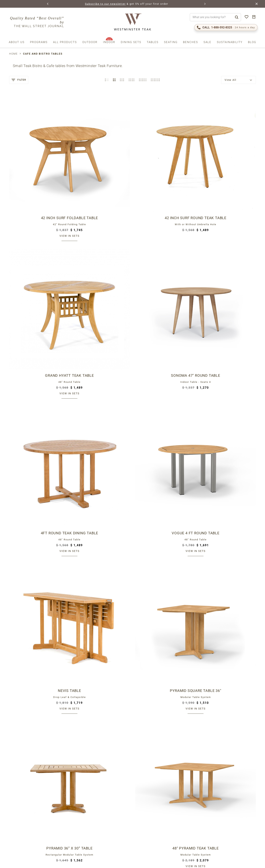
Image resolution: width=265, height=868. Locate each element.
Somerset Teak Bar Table (101, 533)
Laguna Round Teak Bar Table (227, 438)
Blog (252, 42)
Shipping (185, 768)
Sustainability (230, 42)
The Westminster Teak (197, 781)
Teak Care (186, 804)
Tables (153, 42)
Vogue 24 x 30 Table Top (101, 722)
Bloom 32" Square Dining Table (227, 344)
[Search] (237, 17)
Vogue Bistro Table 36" (38, 438)
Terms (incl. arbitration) (22, 837)
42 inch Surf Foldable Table (38, 155)
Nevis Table (164, 249)
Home (13, 54)
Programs (39, 42)
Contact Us (188, 800)
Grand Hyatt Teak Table (164, 155)
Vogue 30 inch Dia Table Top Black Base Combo (38, 627)
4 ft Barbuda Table (101, 438)
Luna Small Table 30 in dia (227, 533)
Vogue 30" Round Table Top (101, 627)
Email (16, 809)
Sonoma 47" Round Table (227, 155)
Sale (207, 42)
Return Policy (190, 772)
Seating (171, 42)
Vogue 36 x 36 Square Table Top (38, 722)
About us (17, 42)
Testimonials (189, 795)
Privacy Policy (46, 837)
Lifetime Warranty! (194, 786)
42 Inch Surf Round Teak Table (101, 155)
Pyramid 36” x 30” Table (38, 344)
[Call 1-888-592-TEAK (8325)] (226, 27)
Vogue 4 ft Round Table (101, 249)
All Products (65, 42)
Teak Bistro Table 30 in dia (164, 438)
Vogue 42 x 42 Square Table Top (164, 722)
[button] (48, 4)
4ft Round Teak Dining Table (38, 249)
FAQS (182, 809)
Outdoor (90, 42)
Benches (191, 42)
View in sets (38, 173)
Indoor (109, 42)
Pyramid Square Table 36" (227, 249)
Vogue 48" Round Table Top (164, 627)
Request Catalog (193, 790)
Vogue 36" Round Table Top (227, 627)
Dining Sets (131, 42)
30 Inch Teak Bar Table (38, 533)
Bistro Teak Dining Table (164, 344)
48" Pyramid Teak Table (101, 344)
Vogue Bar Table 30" (164, 533)
